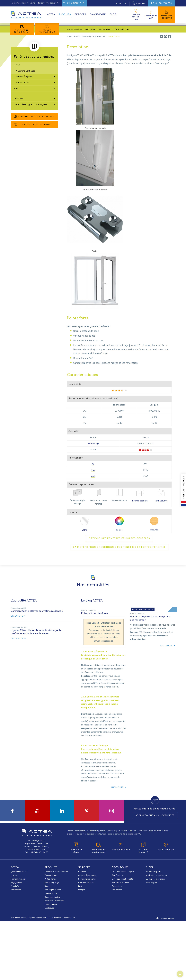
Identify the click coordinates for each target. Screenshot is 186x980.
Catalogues (49, 967)
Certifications (117, 934)
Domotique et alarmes (54, 949)
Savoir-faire (98, 14)
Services (80, 14)
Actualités (15, 945)
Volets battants (51, 952)
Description (90, 88)
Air (93, 523)
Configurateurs (51, 963)
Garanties (82, 931)
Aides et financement (87, 934)
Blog (113, 14)
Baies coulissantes (52, 956)
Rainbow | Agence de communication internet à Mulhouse (165, 977)
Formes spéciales (140, 559)
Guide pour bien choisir (156, 938)
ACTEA (26, 15)
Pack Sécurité (161, 559)
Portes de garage (52, 942)
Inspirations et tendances (156, 934)
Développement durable (123, 938)
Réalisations (117, 949)
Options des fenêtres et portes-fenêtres (119, 597)
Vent (93, 535)
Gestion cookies (42, 977)
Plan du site (15, 977)
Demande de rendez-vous (99, 907)
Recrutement (16, 949)
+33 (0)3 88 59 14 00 (39, 911)
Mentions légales (28, 977)
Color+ (119, 588)
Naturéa (154, 588)
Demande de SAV (151, 15)
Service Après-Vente (87, 938)
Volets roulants (51, 934)
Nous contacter (166, 906)
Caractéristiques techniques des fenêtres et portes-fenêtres (119, 606)
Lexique (82, 949)
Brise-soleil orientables (54, 960)
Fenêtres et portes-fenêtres (56, 931)
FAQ (80, 945)
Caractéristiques (122, 88)
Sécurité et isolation (120, 942)
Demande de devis (167, 15)
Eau (93, 529)
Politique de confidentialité (65, 977)
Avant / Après (151, 942)
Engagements (17, 942)
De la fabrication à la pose (123, 931)
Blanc (84, 588)
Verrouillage (93, 502)
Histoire (14, 934)
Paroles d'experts (153, 931)
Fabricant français (18, 938)
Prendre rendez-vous (136, 15)
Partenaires (117, 945)
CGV (51, 977)
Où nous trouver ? (144, 907)
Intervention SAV (121, 906)
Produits (65, 14)
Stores (47, 945)
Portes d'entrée (51, 938)
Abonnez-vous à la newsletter (155, 874)
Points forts (105, 88)
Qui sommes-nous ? (19, 931)
